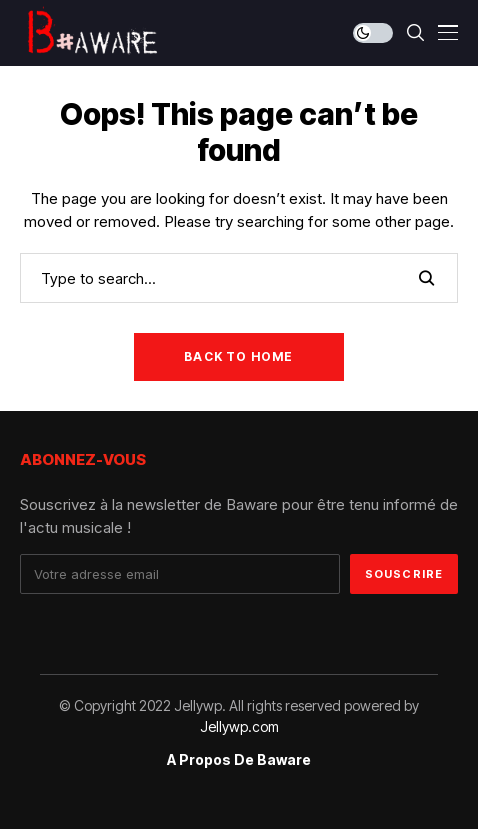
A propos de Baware (239, 760)
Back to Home (238, 356)
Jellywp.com (239, 726)
